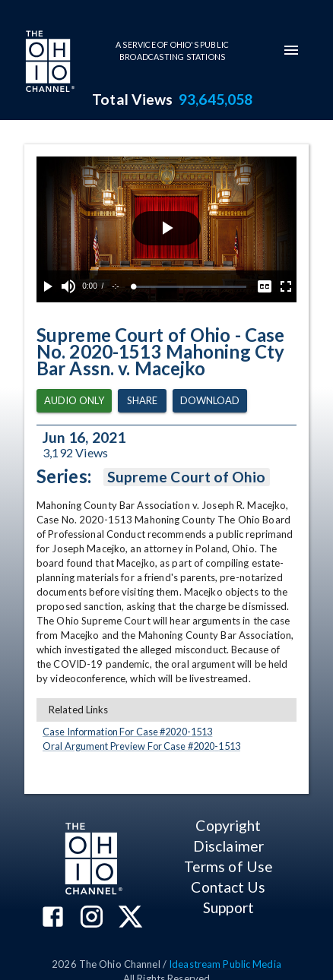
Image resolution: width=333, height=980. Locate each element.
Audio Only (74, 401)
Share (142, 401)
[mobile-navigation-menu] (291, 50)
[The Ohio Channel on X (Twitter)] (130, 918)
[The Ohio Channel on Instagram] (92, 918)
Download (210, 401)
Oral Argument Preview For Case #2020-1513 (141, 746)
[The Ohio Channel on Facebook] (53, 918)
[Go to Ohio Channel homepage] (49, 63)
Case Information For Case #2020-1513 (127, 732)
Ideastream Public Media (225, 964)
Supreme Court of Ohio (187, 477)
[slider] (190, 287)
